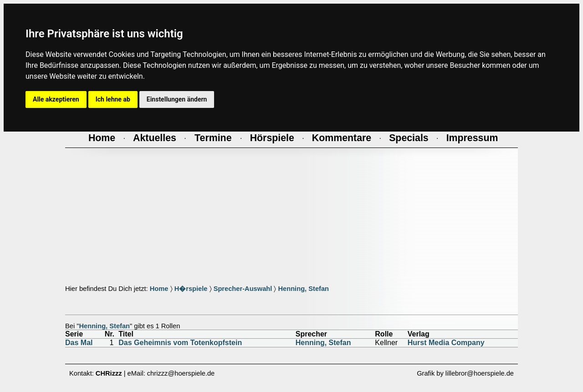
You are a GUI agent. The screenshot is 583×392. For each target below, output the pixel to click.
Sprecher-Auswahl (243, 289)
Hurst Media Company (446, 343)
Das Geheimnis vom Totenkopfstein (180, 343)
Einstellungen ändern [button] (177, 99)
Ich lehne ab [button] (113, 99)
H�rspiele (191, 289)
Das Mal (79, 343)
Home (159, 289)
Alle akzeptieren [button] (56, 99)
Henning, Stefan (303, 289)
